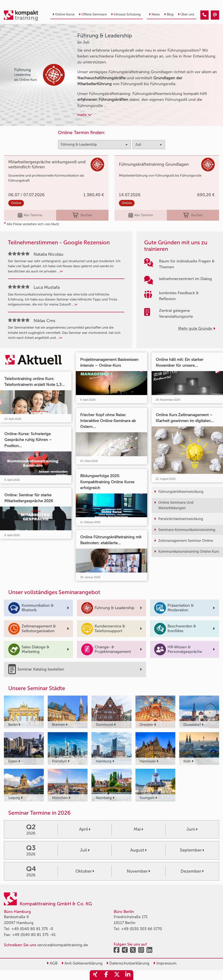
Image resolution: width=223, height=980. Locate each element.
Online (16, 203)
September (192, 850)
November (138, 871)
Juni (192, 829)
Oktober (85, 871)
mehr (84, 115)
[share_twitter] (117, 975)
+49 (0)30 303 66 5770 (142, 929)
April (85, 829)
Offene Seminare (93, 14)
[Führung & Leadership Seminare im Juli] (204, 15)
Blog (169, 14)
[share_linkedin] (128, 975)
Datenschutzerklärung (128, 963)
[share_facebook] (106, 975)
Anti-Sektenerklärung (82, 963)
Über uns (186, 14)
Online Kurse (63, 14)
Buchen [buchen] (82, 215)
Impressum (165, 963)
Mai (138, 829)
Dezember (192, 871)
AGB (52, 963)
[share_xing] (95, 975)
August (138, 850)
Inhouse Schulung (126, 14)
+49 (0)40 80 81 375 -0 (32, 929)
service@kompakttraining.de (63, 945)
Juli (85, 850)
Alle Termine (30, 215)
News (154, 14)
